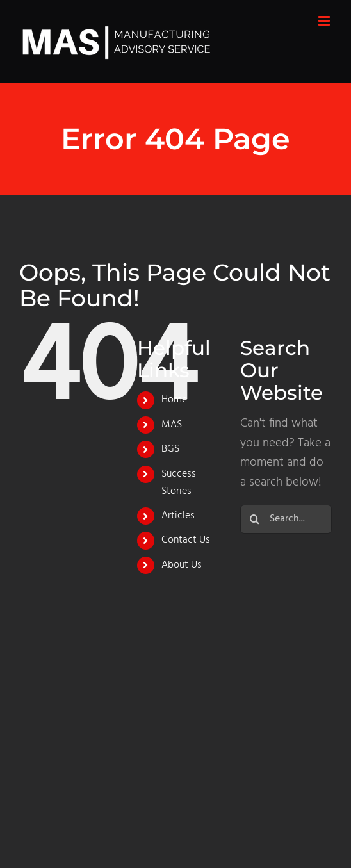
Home (174, 400)
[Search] (255, 519)
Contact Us (186, 540)
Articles (178, 516)
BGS (170, 449)
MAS (172, 425)
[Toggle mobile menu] (325, 21)
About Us (182, 565)
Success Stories (179, 483)
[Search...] (286, 519)
